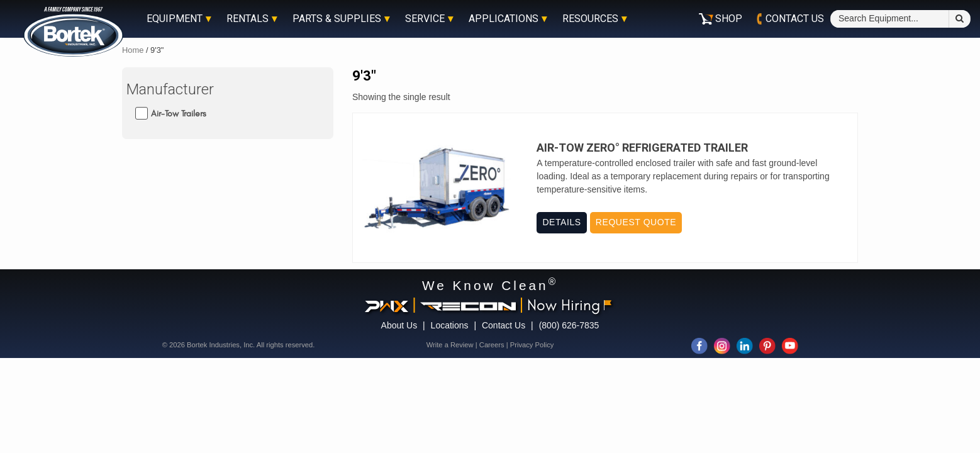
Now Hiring (569, 305)
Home (133, 50)
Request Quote (636, 222)
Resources (590, 19)
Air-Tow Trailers (179, 113)
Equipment (175, 19)
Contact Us (504, 325)
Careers (492, 345)
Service (425, 19)
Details (561, 222)
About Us (399, 325)
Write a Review (450, 345)
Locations (450, 325)
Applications (504, 19)
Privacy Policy (532, 345)
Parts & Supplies (337, 19)
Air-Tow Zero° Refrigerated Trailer (642, 148)
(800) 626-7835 (569, 325)
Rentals (248, 19)
